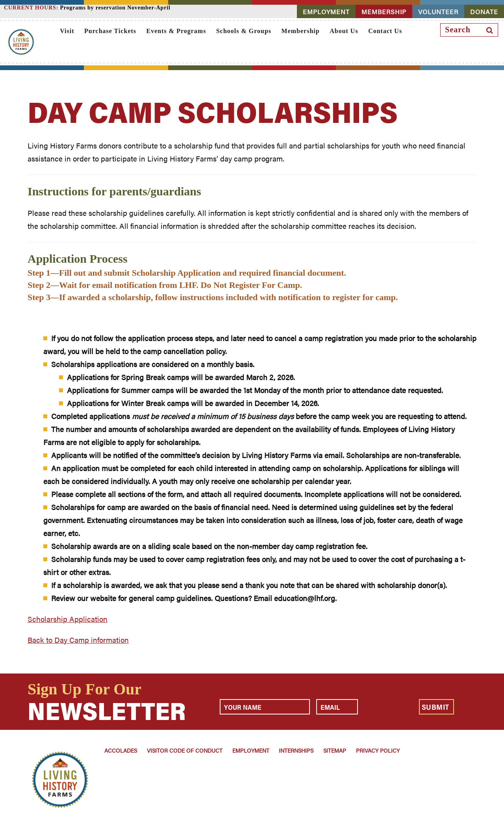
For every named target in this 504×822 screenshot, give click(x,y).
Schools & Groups (244, 31)
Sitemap (335, 750)
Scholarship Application (68, 619)
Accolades (121, 750)
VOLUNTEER (438, 12)
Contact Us (385, 31)
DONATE (484, 12)
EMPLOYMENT (326, 12)
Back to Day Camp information (78, 640)
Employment (251, 750)
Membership (301, 31)
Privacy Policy (378, 750)
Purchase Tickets (110, 31)
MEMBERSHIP (384, 12)
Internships (296, 750)
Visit (67, 31)
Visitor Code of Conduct (185, 750)
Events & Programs (176, 31)
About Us (344, 31)
